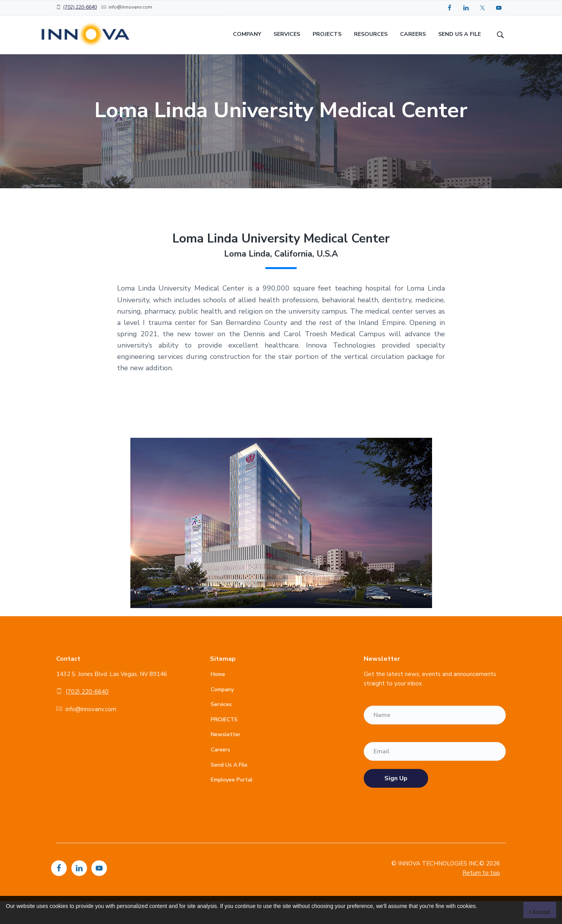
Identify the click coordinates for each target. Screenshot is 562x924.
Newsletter (226, 757)
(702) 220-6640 (80, 7)
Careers (221, 773)
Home (218, 697)
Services (221, 727)
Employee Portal (232, 803)
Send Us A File (229, 788)
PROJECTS (224, 743)
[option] (281, 133)
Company (222, 712)
